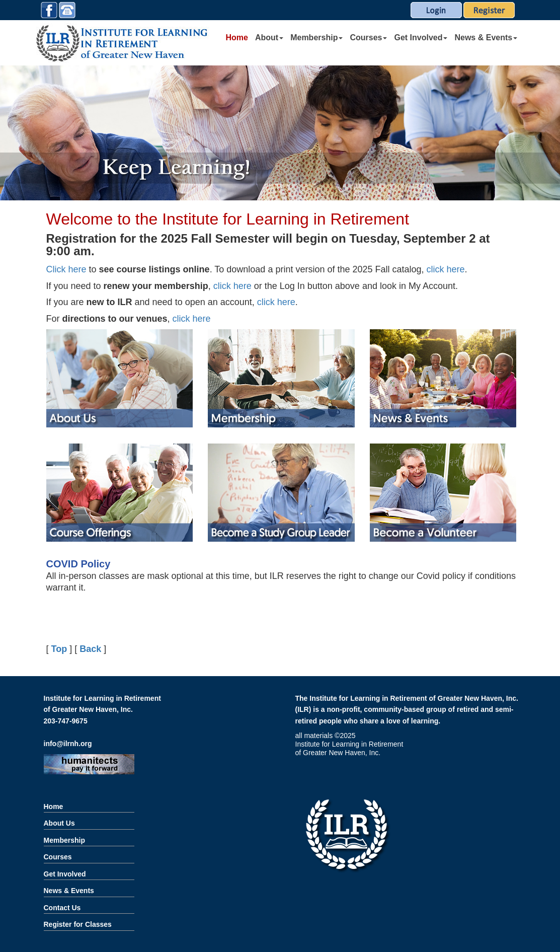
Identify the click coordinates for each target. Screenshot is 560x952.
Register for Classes (78, 924)
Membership (316, 38)
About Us (59, 823)
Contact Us (62, 908)
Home (237, 38)
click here (445, 269)
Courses (368, 38)
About (269, 38)
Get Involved (421, 38)
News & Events (486, 38)
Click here (66, 269)
